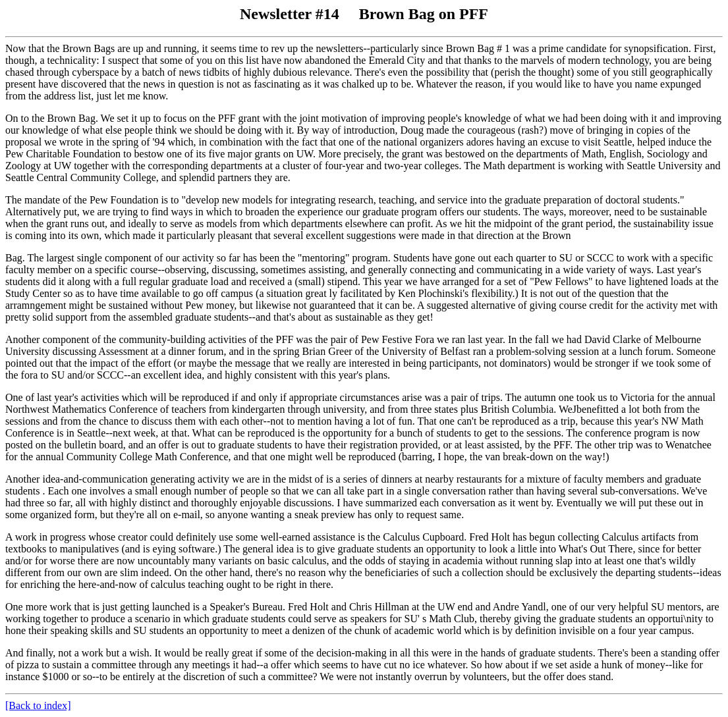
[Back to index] (38, 705)
